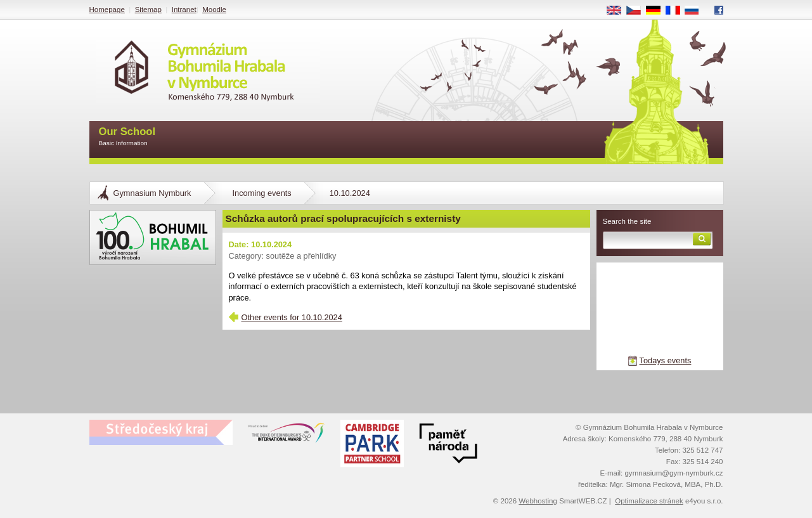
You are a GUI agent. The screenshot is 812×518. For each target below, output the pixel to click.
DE (657, 11)
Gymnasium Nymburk (152, 193)
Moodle (214, 10)
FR (677, 11)
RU (696, 11)
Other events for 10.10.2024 (292, 317)
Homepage (107, 10)
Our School (127, 137)
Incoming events (262, 193)
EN (618, 11)
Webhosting (538, 501)
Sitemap (148, 10)
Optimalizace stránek (649, 501)
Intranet (184, 10)
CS (638, 11)
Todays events (666, 360)
